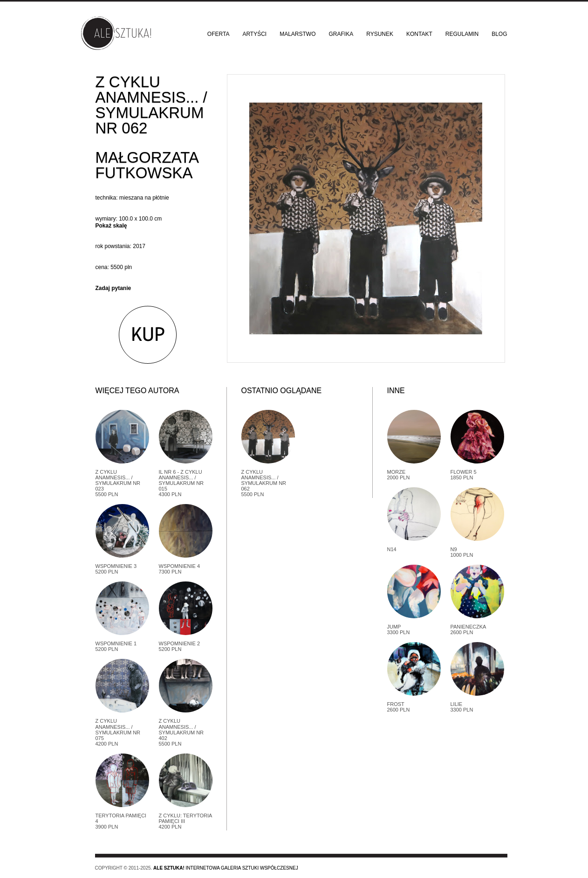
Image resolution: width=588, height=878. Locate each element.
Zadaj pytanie (113, 288)
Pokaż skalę (111, 226)
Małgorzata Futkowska (147, 165)
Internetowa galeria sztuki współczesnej (226, 868)
